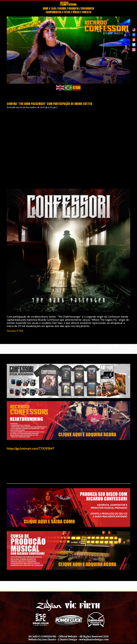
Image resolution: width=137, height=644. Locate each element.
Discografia (88, 8)
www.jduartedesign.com (94, 640)
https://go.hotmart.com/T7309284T (31, 449)
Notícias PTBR (15, 331)
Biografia (74, 8)
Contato (87, 12)
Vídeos (76, 12)
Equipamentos (54, 12)
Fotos (67, 12)
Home (46, 8)
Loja (53, 8)
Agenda (62, 8)
